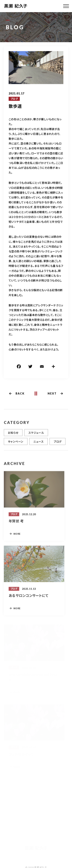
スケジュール (36, 434)
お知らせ (13, 434)
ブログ (14, 99)
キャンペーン (16, 443)
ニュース (39, 443)
